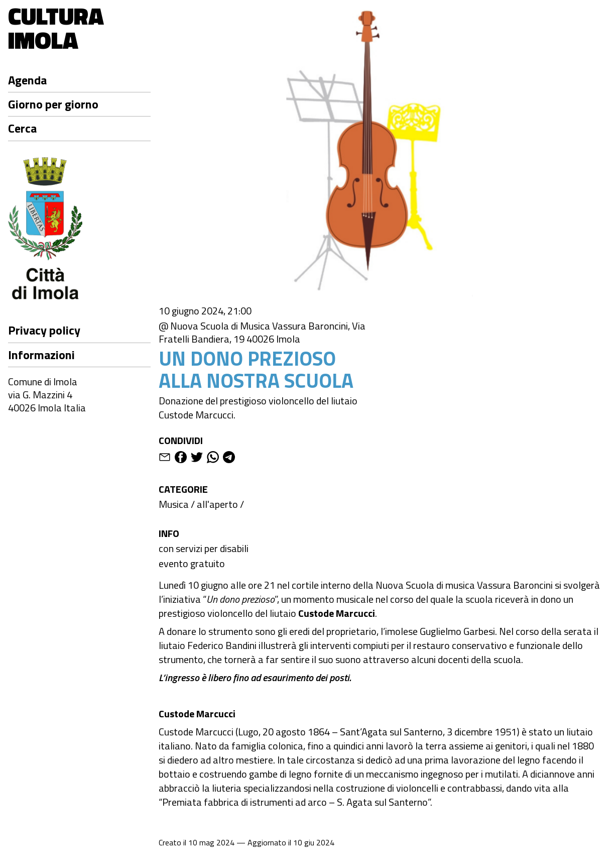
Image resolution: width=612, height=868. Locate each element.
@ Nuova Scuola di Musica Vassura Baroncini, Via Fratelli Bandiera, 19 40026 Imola (262, 333)
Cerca (22, 128)
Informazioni (41, 355)
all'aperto (217, 504)
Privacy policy (44, 330)
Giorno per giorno (53, 104)
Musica (174, 504)
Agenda (27, 80)
